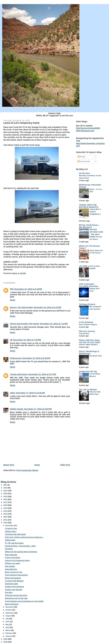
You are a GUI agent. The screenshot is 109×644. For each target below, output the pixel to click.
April (7, 627)
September (10, 613)
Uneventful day (11, 569)
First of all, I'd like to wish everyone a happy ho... (24, 537)
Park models (10, 566)
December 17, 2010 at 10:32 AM (30, 393)
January (9, 636)
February (9, 633)
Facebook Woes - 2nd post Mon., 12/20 (20, 546)
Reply (13, 300)
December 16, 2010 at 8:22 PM (36, 358)
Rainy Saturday (11, 555)
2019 (5, 497)
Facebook (9, 549)
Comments (84, 161)
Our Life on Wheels (88, 390)
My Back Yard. (96, 356)
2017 (5, 502)
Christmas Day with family (15, 534)
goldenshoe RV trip (88, 371)
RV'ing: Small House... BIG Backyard (89, 226)
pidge (13, 393)
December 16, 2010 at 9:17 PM (42, 374)
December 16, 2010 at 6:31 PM (47, 307)
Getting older (10, 540)
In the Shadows (86, 322)
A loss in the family (12, 558)
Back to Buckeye (12, 604)
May (7, 625)
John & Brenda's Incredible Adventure (89, 285)
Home (37, 465)
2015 (5, 508)
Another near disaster (14, 590)
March (8, 630)
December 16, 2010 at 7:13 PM (54, 324)
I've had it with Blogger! (14, 581)
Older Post (65, 465)
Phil (12, 289)
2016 (5, 505)
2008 (5, 642)
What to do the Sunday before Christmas (21, 552)
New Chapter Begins (88, 324)
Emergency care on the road (16, 598)
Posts (82, 157)
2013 (5, 514)
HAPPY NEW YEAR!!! (88, 345)
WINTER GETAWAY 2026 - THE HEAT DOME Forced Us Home (96, 234)
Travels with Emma (19, 374)
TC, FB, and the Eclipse (14, 543)
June (8, 622)
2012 (5, 517)
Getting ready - (11, 531)
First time (9, 593)
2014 (5, 511)
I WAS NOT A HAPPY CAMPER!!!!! (95, 212)
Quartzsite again (11, 584)
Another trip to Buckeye (14, 587)
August (8, 616)
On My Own (84, 173)
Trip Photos (84, 333)
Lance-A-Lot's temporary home (17, 561)
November (10, 607)
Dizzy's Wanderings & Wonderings (89, 352)
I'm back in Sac (11, 528)
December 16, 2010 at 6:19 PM (28, 289)
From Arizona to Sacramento (16, 575)
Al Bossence (16, 358)
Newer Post (9, 465)
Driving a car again (12, 563)
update (93, 268)
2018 (5, 499)
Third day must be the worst (16, 595)
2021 (5, 491)
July (7, 619)
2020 (5, 494)
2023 (5, 485)
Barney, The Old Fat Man (21, 307)
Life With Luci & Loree (89, 266)
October (9, 610)
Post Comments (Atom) (27, 470)
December (10, 526)
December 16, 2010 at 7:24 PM (27, 340)
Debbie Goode (17, 409)
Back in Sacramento (13, 578)
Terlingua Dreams (87, 304)
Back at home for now (14, 572)
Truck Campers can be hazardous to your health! (24, 601)
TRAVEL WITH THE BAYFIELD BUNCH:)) (89, 206)
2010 (5, 523)
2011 (5, 520)
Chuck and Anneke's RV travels (25, 324)
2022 (5, 488)
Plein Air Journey (87, 331)
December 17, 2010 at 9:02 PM (38, 409)
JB (11, 340)
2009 (5, 639)
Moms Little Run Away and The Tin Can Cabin (90, 341)
